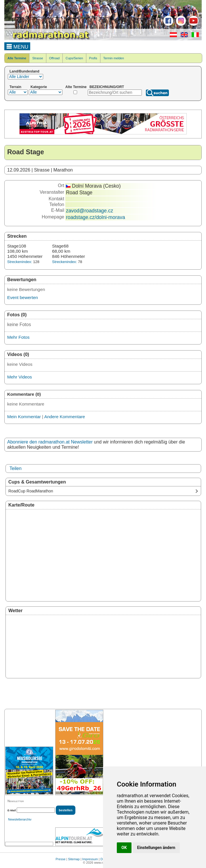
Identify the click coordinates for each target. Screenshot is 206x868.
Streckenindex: (20, 262)
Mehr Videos (20, 377)
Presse (60, 859)
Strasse (38, 58)
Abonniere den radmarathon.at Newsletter (50, 442)
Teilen (16, 468)
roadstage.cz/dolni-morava (95, 217)
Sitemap (74, 859)
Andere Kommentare (65, 417)
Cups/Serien (74, 58)
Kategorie (39, 87)
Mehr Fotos (18, 337)
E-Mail (12, 810)
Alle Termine (17, 58)
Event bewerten (23, 297)
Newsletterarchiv (20, 819)
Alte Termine (76, 87)
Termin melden (114, 58)
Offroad (55, 58)
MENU (17, 46)
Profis (93, 58)
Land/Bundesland (24, 71)
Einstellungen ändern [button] (156, 848)
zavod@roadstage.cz (89, 211)
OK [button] (124, 848)
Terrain (15, 87)
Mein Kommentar (24, 417)
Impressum (90, 859)
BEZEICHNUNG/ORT (107, 87)
